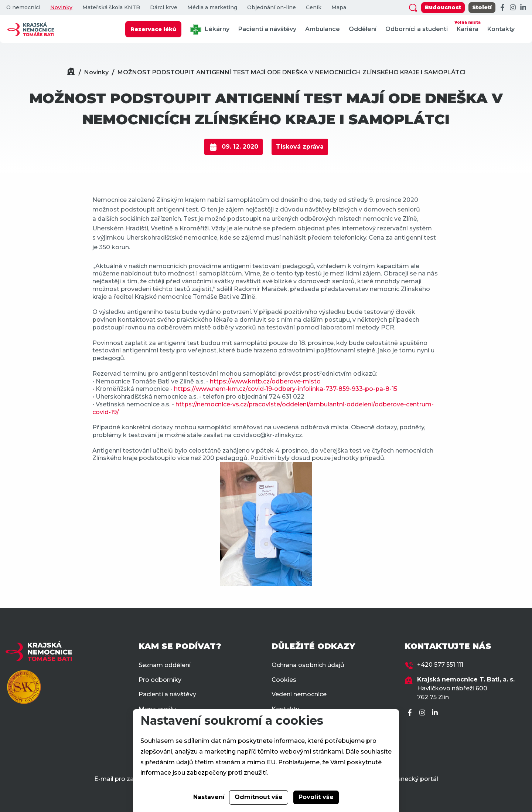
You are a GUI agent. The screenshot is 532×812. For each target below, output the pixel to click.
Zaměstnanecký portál (404, 779)
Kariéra (468, 26)
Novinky (61, 8)
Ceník (314, 8)
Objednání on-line (272, 8)
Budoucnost (443, 7)
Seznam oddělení (165, 665)
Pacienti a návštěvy (267, 29)
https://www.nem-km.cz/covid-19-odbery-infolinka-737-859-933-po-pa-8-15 (285, 389)
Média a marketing (212, 8)
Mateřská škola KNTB (111, 8)
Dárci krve (164, 8)
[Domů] (71, 72)
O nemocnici (23, 8)
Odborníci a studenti (417, 29)
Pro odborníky (160, 680)
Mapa (339, 8)
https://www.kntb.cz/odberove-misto (265, 381)
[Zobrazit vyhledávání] (413, 8)
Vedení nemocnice (299, 694)
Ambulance (323, 29)
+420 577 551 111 (440, 665)
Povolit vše (316, 797)
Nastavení (209, 797)
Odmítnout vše (259, 797)
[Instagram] (513, 8)
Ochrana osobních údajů (308, 665)
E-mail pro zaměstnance (131, 779)
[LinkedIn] (523, 8)
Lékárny (210, 29)
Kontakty (501, 29)
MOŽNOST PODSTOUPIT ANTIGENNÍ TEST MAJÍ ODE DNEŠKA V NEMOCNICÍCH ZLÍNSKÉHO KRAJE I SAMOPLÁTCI (292, 72)
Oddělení (363, 29)
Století (482, 7)
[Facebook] (502, 8)
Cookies (284, 680)
